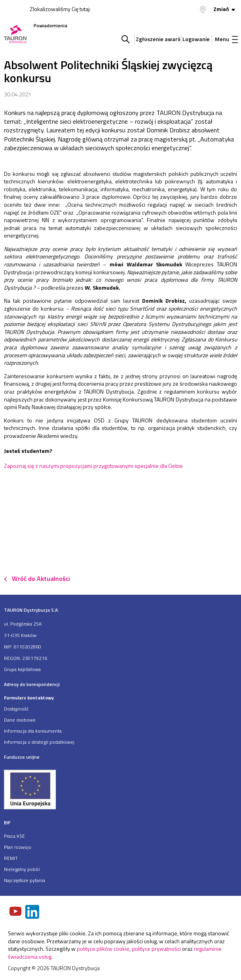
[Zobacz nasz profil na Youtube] (16, 912)
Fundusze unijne (22, 757)
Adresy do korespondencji (32, 684)
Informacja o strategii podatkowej (39, 742)
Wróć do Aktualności (41, 579)
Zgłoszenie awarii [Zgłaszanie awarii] (157, 39)
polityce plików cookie (103, 949)
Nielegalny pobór (22, 869)
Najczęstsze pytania (25, 880)
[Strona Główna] (15, 35)
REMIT (11, 858)
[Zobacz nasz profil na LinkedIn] (33, 913)
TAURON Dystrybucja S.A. (31, 610)
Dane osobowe (20, 720)
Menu (226, 39)
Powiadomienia (50, 25)
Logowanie (196, 39)
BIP (7, 823)
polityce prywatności (156, 949)
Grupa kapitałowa (22, 669)
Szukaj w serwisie (126, 39)
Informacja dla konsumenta (33, 731)
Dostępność (16, 709)
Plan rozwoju (18, 847)
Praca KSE (14, 836)
